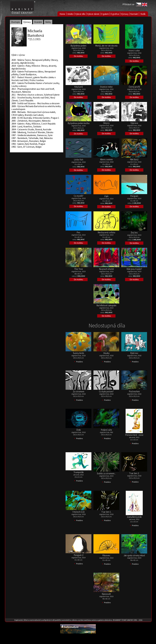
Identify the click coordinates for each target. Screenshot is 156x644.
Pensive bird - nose (134, 435)
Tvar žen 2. (134, 473)
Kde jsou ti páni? (134, 269)
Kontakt (134, 14)
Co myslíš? (79, 196)
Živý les (134, 233)
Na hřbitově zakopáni (106, 305)
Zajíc (106, 196)
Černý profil (134, 87)
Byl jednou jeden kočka (79, 123)
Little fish (79, 160)
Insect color (134, 51)
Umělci (70, 14)
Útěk (78, 430)
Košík (143, 14)
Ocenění (38, 22)
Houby (106, 353)
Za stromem (79, 391)
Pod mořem (134, 391)
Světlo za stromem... (106, 473)
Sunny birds (79, 353)
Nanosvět (106, 594)
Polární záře (106, 430)
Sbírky (48, 22)
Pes (78, 232)
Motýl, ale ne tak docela (106, 46)
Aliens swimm (106, 159)
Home (62, 14)
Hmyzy (106, 123)
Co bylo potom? (106, 391)
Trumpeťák (79, 472)
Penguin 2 (78, 555)
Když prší (79, 87)
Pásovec (106, 555)
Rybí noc (134, 353)
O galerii (105, 14)
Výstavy (125, 14)
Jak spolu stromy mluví (134, 555)
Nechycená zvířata (106, 232)
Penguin (134, 196)
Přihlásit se (128, 4)
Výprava (134, 123)
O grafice (115, 14)
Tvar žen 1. (106, 512)
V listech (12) (79, 512)
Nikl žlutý (134, 159)
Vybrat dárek (93, 14)
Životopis (16, 22)
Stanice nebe (106, 87)
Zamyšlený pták (134, 517)
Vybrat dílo (80, 14)
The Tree (79, 269)
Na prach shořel (106, 269)
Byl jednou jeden (78, 46)
